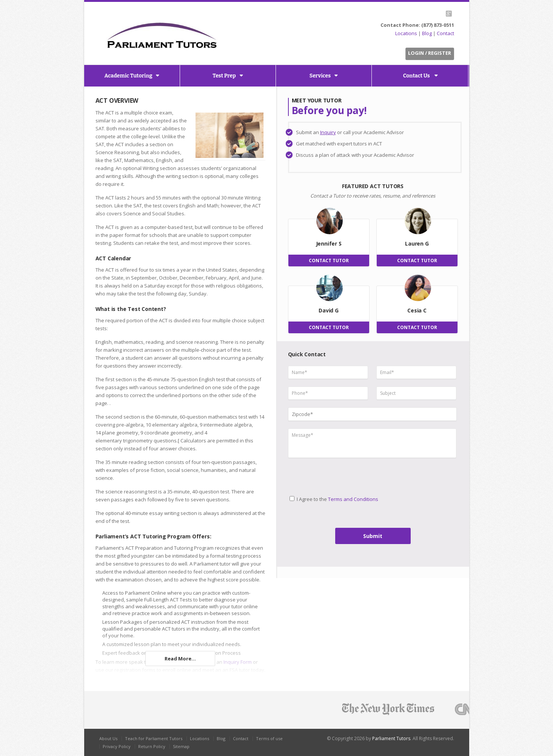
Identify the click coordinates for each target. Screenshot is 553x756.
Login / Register (430, 53)
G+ (449, 14)
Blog (427, 33)
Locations (406, 33)
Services (320, 76)
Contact (445, 33)
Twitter (421, 14)
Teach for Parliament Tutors (154, 738)
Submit (373, 536)
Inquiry (328, 132)
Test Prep (224, 76)
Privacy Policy (117, 746)
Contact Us (417, 76)
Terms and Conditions (353, 499)
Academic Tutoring (129, 76)
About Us (108, 738)
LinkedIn (439, 14)
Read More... (180, 659)
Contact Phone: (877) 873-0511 (417, 25)
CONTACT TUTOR (329, 261)
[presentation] (320, 474)
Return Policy (152, 746)
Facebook (430, 14)
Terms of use (269, 738)
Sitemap (181, 746)
